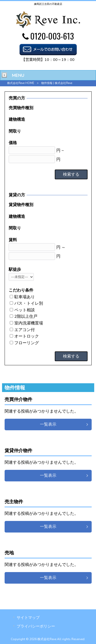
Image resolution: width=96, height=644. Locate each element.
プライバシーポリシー (36, 626)
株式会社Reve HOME (21, 83)
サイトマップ (28, 618)
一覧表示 (48, 424)
